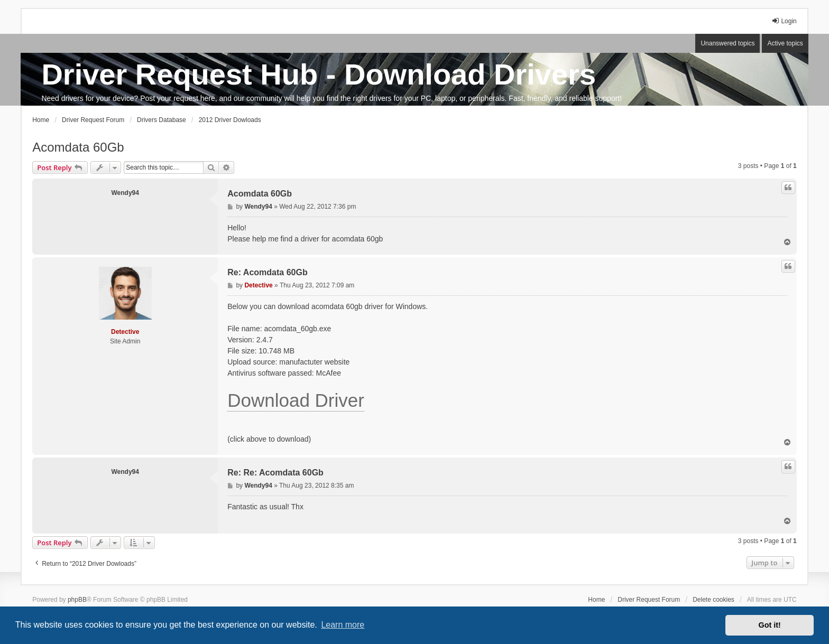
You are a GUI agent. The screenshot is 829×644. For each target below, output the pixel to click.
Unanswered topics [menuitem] (727, 43)
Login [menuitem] (784, 21)
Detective (125, 332)
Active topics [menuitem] (785, 43)
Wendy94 (125, 193)
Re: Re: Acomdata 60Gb (275, 473)
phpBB (77, 600)
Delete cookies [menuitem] (713, 600)
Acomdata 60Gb (78, 147)
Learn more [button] (343, 625)
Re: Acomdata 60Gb (267, 272)
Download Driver (296, 400)
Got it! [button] (770, 625)
